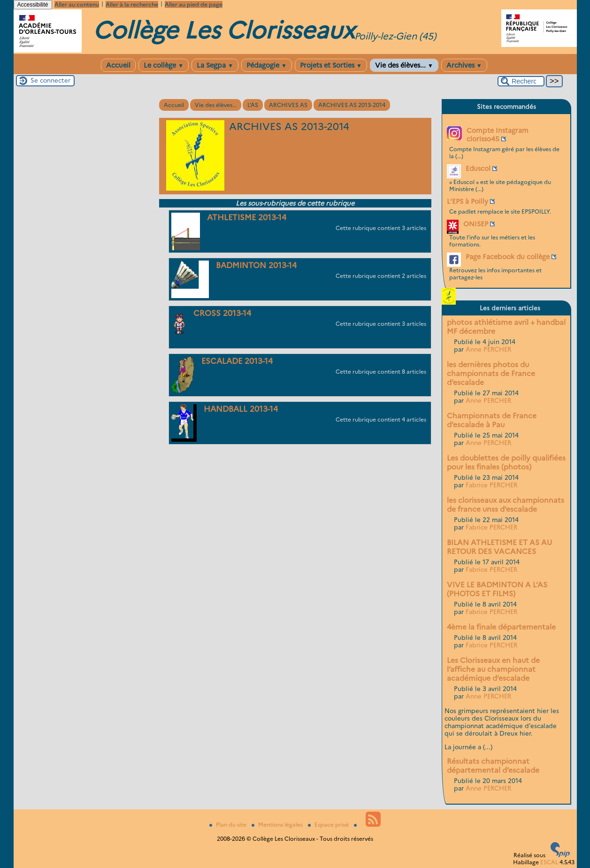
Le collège (164, 65)
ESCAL (549, 862)
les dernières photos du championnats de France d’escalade (491, 373)
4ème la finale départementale (501, 627)
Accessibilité (33, 5)
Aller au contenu (77, 4)
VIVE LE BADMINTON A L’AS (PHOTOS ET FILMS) (497, 589)
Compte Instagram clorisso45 (498, 135)
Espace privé (329, 825)
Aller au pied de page (194, 4)
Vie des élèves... (404, 65)
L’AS (253, 105)
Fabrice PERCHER (491, 485)
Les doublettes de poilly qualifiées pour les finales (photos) (506, 462)
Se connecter (50, 80)
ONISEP (476, 224)
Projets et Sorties (331, 65)
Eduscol (478, 169)
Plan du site (229, 825)
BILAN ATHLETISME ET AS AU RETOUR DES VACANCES (499, 547)
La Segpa (215, 65)
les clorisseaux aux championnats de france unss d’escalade (506, 505)
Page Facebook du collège (508, 257)
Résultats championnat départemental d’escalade (493, 766)
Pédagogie (267, 65)
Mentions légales (278, 825)
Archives (464, 65)
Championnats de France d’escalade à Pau (492, 420)
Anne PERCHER (488, 349)
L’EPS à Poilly (467, 201)
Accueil (118, 65)
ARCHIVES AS (288, 105)
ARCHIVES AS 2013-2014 (352, 105)
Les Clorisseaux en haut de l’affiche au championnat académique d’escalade (493, 669)
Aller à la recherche (132, 4)
